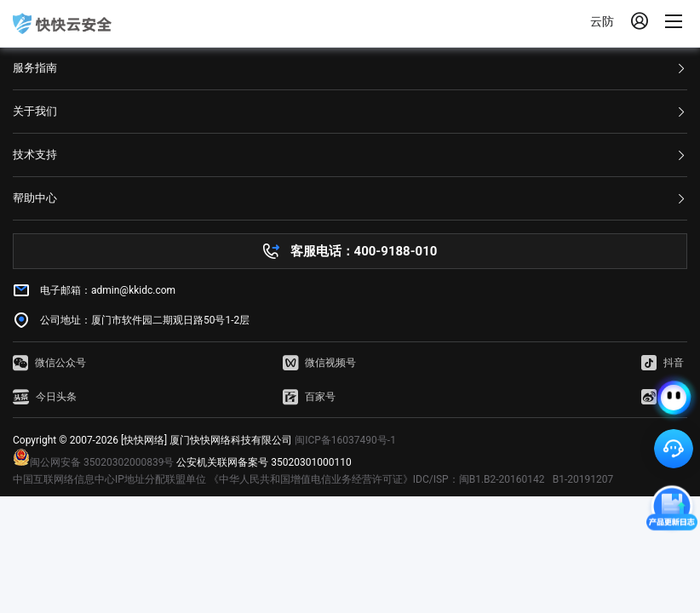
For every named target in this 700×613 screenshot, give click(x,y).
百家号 (309, 397)
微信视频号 (319, 363)
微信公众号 (49, 363)
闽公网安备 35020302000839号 (93, 462)
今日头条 (45, 397)
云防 (602, 21)
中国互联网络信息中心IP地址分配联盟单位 (109, 479)
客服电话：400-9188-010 (364, 251)
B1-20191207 (583, 479)
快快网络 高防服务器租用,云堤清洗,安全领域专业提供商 (62, 24)
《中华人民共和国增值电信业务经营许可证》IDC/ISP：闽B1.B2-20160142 (377, 479)
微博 (663, 397)
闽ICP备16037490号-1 (345, 440)
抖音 (663, 363)
